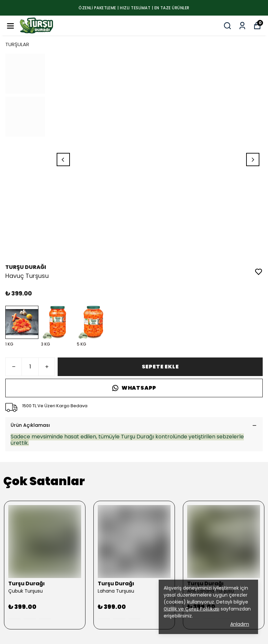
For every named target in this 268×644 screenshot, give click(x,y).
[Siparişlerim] (242, 26)
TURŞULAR (17, 44)
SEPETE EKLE (160, 367)
